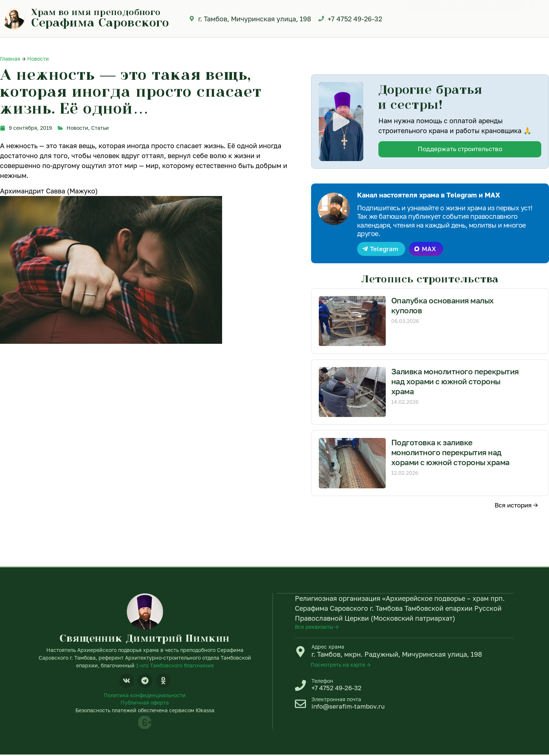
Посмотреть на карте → (341, 666)
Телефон (322, 682)
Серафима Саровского (100, 22)
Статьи (100, 128)
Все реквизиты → (317, 627)
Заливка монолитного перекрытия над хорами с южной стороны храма (456, 382)
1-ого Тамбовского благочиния (175, 666)
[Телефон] (300, 687)
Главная (10, 59)
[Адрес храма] (300, 652)
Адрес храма (328, 647)
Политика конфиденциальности (145, 696)
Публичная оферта (145, 704)
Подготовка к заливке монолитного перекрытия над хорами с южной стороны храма (453, 453)
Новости (38, 59)
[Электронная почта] (300, 706)
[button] (341, 121)
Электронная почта (336, 701)
